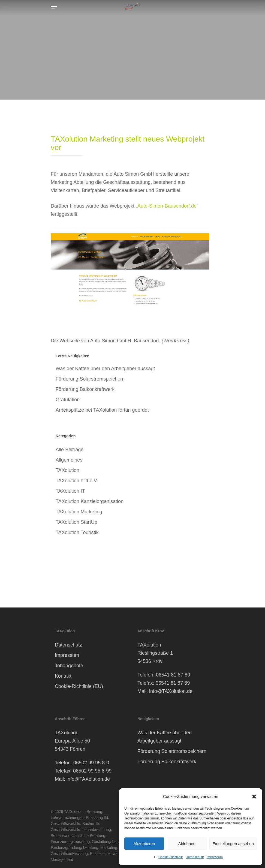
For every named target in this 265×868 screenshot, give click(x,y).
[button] (254, 797)
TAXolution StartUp (76, 522)
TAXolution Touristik (77, 532)
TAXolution (67, 470)
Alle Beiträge (70, 450)
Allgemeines (69, 460)
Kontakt (63, 676)
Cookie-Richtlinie (171, 857)
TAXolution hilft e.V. (77, 481)
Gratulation (68, 400)
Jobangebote (69, 666)
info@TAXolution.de (171, 691)
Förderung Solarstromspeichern (90, 379)
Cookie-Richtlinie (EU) (79, 686)
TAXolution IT (70, 491)
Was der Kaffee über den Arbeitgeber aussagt (105, 369)
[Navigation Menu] (54, 7)
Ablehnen (187, 844)
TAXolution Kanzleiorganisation (90, 501)
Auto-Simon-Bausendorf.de (167, 206)
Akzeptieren (144, 844)
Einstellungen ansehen (233, 844)
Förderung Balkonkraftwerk (85, 389)
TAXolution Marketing (79, 512)
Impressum (215, 857)
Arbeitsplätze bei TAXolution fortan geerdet (102, 410)
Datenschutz (195, 857)
